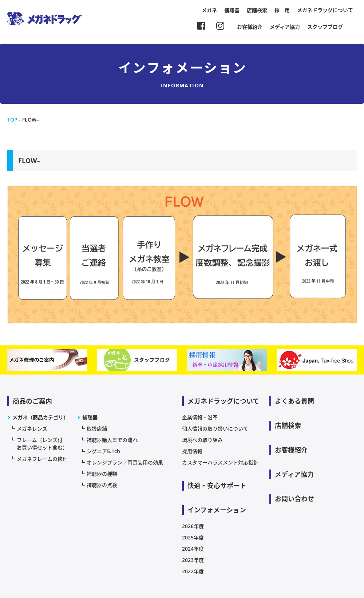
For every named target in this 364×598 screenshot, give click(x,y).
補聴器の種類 (102, 474)
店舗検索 (257, 10)
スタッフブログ (325, 27)
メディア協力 (285, 27)
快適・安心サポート (217, 486)
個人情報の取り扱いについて (215, 429)
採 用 (282, 10)
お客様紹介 (250, 27)
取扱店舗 (97, 429)
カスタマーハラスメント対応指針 (220, 462)
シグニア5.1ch (103, 451)
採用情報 (192, 451)
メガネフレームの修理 (42, 459)
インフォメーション (217, 510)
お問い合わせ (294, 499)
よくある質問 (294, 401)
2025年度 (193, 537)
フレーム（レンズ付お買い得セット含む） (42, 444)
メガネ (209, 10)
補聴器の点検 (102, 485)
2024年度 (193, 549)
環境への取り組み (202, 440)
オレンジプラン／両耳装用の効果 (125, 462)
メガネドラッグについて (325, 10)
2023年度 (193, 560)
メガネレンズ (32, 429)
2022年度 (193, 571)
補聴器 (232, 10)
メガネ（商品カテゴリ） (40, 417)
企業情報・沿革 (200, 417)
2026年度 (193, 526)
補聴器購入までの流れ (112, 440)
